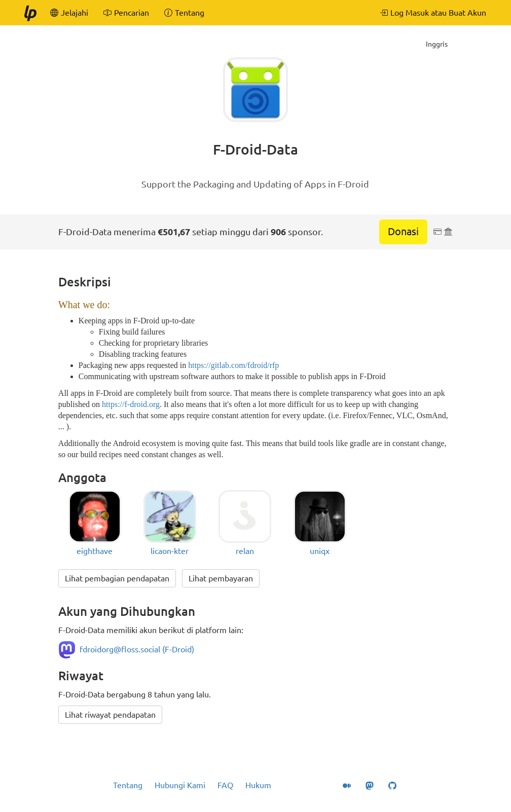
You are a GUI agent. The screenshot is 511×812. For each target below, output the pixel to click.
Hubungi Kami (180, 785)
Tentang (128, 785)
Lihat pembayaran (221, 578)
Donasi (403, 231)
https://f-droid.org (131, 404)
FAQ (225, 785)
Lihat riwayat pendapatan (110, 715)
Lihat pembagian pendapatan (117, 578)
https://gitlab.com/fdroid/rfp (233, 365)
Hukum (258, 785)
